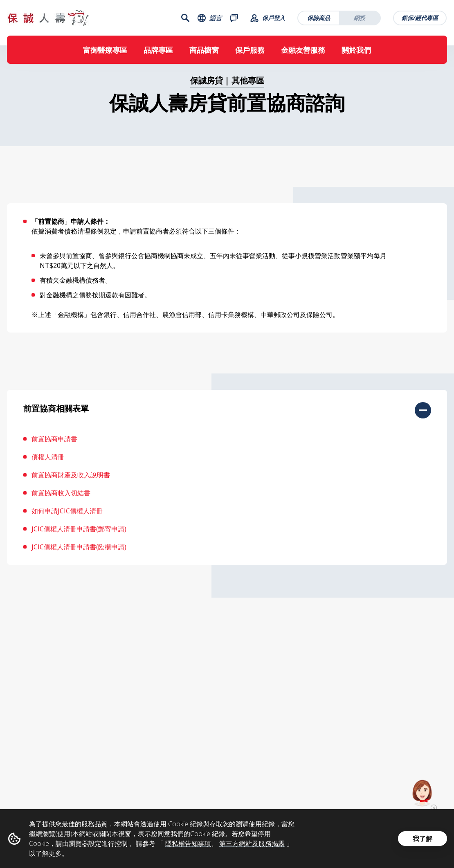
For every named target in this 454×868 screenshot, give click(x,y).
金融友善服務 (303, 52)
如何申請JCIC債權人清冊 (67, 517)
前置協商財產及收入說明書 (71, 481)
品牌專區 (158, 52)
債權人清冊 (48, 463)
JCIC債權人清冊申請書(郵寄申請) (79, 535)
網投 (360, 19)
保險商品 (319, 19)
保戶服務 (250, 52)
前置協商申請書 (54, 445)
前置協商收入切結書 (61, 499)
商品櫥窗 (204, 52)
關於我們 (356, 52)
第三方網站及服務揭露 (252, 843)
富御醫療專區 (105, 52)
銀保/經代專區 (420, 19)
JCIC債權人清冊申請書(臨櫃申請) (79, 553)
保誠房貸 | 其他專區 (227, 87)
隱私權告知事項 (188, 843)
